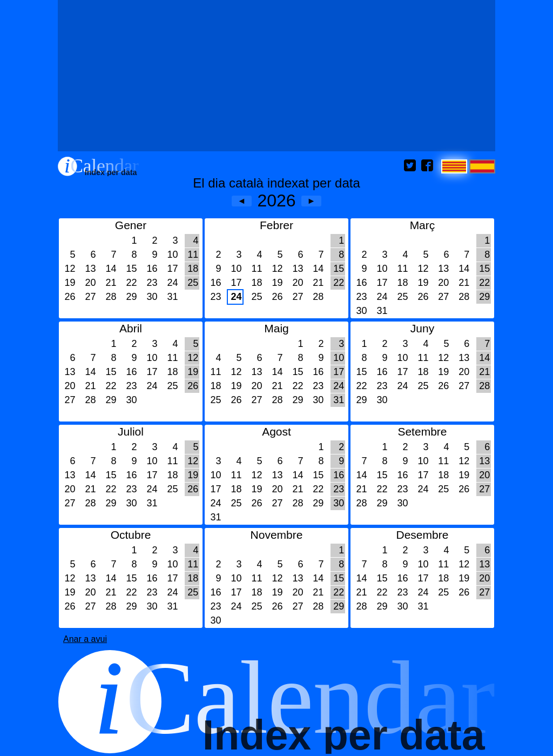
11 (193, 255)
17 (172, 269)
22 (131, 283)
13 (90, 269)
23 (152, 283)
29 (131, 297)
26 (70, 297)
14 (111, 269)
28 (111, 297)
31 (172, 297)
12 (70, 269)
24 (172, 283)
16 (152, 269)
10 (172, 255)
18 (193, 269)
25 (193, 283)
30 (152, 297)
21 (111, 283)
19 (70, 283)
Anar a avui (85, 639)
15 (131, 269)
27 (90, 297)
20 (90, 283)
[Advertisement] (276, 76)
